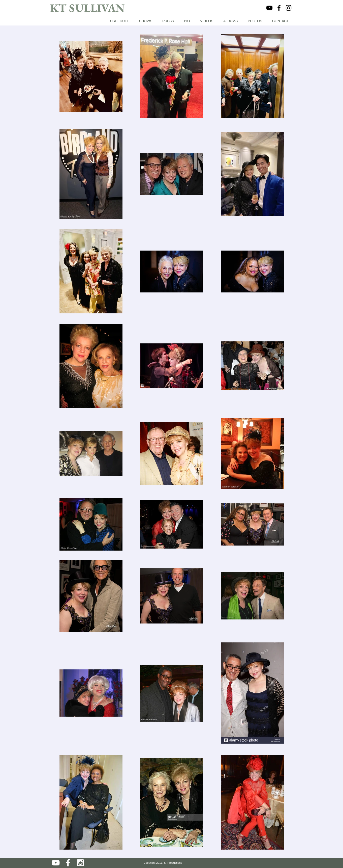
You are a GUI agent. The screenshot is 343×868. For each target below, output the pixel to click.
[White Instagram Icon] (80, 863)
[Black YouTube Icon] (269, 8)
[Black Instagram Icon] (289, 8)
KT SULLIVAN (87, 8)
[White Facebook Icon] (68, 863)
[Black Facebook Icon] (279, 8)
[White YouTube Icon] (56, 863)
